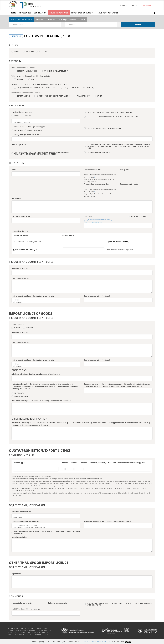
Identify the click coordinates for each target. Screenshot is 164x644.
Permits (40, 19)
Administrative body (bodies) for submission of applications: (36, 374)
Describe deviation (19, 537)
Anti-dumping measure (44, 123)
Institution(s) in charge (21, 216)
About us (124, 5)
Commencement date (93, 170)
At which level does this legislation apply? (29, 127)
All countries (44, 302)
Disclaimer (147, 5)
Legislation (40, 13)
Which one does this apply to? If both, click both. (31, 76)
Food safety (44, 517)
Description (16, 198)
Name (14, 170)
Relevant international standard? (25, 521)
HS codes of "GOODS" (20, 268)
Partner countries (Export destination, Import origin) (33, 296)
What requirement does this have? (26, 93)
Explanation (16, 574)
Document (88, 216)
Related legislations (20, 231)
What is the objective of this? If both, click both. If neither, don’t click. (39, 84)
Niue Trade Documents (83, 13)
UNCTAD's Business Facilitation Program (97, 641)
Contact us (135, 5)
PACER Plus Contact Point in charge (26, 609)
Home (13, 13)
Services (51, 19)
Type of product (18, 324)
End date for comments (57, 603)
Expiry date (125, 170)
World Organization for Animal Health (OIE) (44, 528)
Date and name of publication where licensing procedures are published (41, 401)
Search (138, 24)
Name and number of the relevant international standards (108, 521)
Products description (20, 278)
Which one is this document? (23, 68)
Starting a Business (67, 19)
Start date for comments (22, 603)
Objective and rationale (21, 512)
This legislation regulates (22, 112)
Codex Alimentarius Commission (44, 525)
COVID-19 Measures (59, 13)
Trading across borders (21, 19)
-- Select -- (44, 300)
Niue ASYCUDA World (108, 13)
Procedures (25, 13)
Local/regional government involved (27, 135)
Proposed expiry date (129, 184)
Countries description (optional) (97, 296)
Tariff (82, 19)
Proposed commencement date (97, 184)
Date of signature (19, 144)
